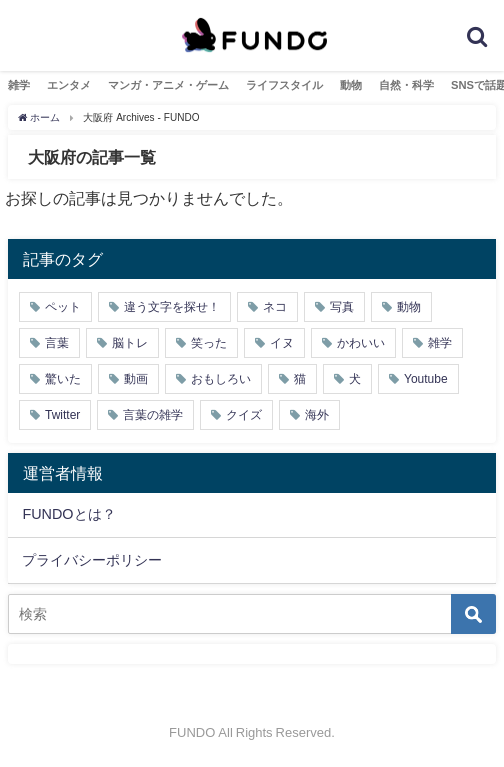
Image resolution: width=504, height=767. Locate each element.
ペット (63, 307)
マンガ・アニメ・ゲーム (168, 85)
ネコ (275, 307)
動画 (136, 379)
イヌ (282, 343)
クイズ (244, 415)
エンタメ (69, 85)
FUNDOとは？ (68, 514)
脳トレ (130, 343)
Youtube (426, 379)
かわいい (361, 343)
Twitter (62, 415)
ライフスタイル (284, 85)
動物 (351, 85)
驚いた (63, 379)
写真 (342, 307)
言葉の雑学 (153, 415)
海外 (317, 415)
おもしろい (221, 379)
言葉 (57, 343)
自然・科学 (406, 85)
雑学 (19, 85)
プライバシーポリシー (92, 560)
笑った (209, 343)
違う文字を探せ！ (172, 307)
